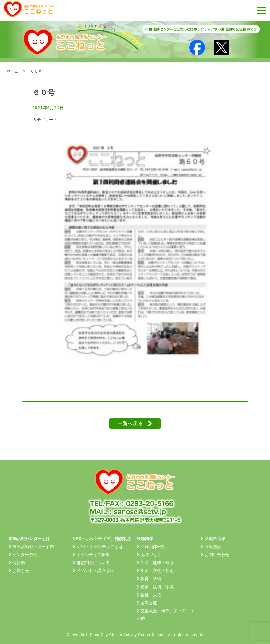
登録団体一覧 (153, 547)
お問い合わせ (217, 555)
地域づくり (151, 555)
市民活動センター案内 (33, 547)
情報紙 (19, 563)
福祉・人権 (151, 595)
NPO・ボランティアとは (100, 547)
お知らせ (21, 571)
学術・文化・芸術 (157, 571)
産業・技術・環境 (157, 587)
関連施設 (213, 547)
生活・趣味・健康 (157, 563)
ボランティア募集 (93, 555)
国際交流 (149, 603)
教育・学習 (151, 579)
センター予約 (25, 555)
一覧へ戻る (135, 424)
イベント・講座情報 (95, 571)
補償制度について (93, 563)
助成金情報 (215, 539)
